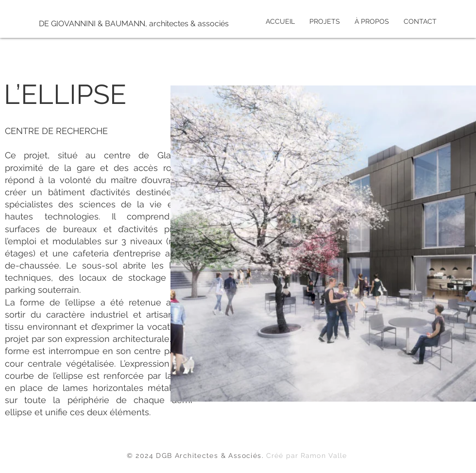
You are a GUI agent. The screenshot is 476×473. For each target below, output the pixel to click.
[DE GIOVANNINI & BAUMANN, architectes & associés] (134, 24)
